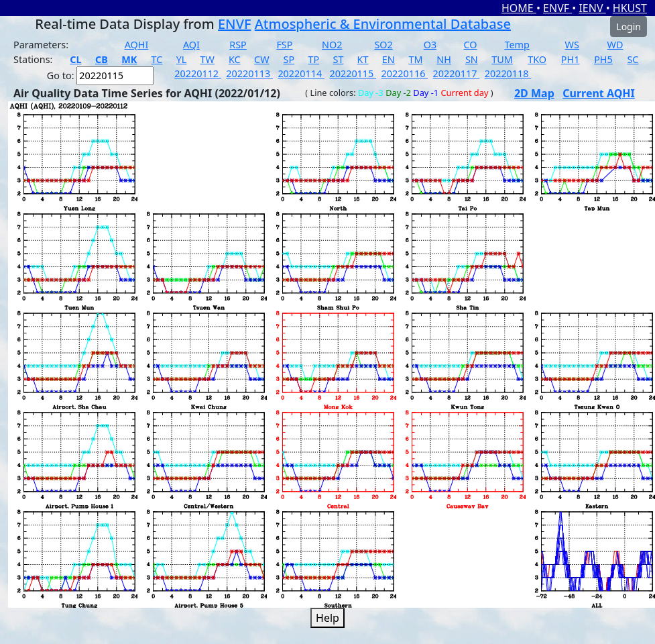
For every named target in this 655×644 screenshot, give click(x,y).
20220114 (301, 73)
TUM (502, 59)
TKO (537, 59)
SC (633, 59)
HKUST (630, 8)
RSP (238, 45)
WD (615, 45)
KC (235, 59)
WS (572, 45)
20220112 (198, 73)
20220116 (405, 73)
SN (472, 59)
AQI (191, 45)
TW (207, 59)
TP (313, 59)
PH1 (571, 59)
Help (327, 618)
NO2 (332, 45)
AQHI (137, 45)
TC (157, 59)
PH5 (603, 59)
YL (182, 59)
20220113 (249, 73)
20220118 (508, 73)
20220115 (353, 73)
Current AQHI (599, 93)
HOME (519, 8)
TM (415, 59)
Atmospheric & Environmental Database (383, 24)
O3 (430, 45)
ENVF (557, 8)
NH (444, 59)
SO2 (383, 45)
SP (289, 59)
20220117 (457, 73)
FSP (284, 45)
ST (338, 59)
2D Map (534, 93)
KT (363, 59)
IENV (592, 8)
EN (389, 59)
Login (629, 26)
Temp (517, 45)
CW (261, 59)
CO (471, 45)
